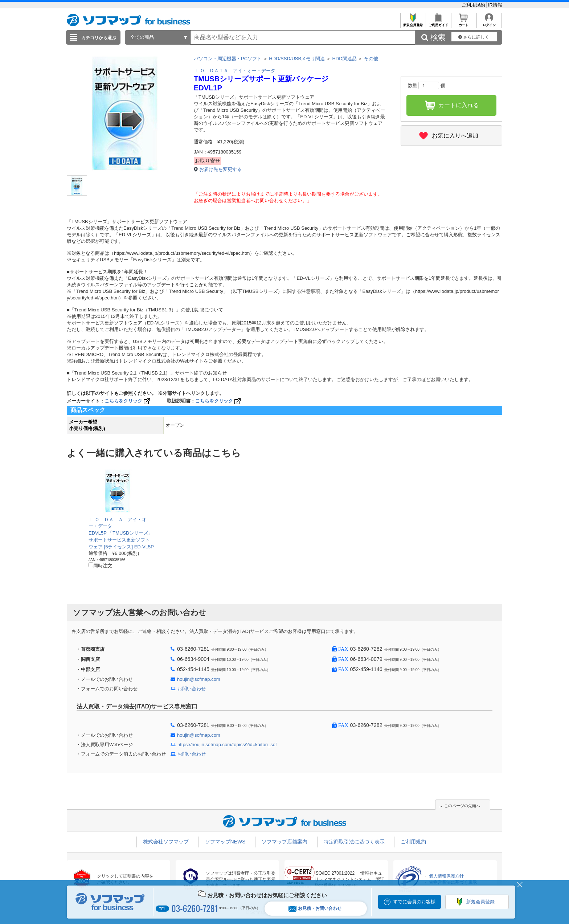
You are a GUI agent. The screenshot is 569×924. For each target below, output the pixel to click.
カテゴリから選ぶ (99, 38)
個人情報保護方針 (446, 876)
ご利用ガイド (438, 23)
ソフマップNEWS (225, 842)
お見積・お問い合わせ (315, 909)
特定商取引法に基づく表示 (354, 842)
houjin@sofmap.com (199, 679)
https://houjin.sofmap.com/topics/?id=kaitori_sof (227, 745)
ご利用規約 (474, 5)
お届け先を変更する (220, 169)
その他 (371, 59)
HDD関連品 (344, 59)
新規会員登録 (413, 23)
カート (464, 23)
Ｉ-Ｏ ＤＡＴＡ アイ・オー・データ (235, 71)
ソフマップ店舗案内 (284, 842)
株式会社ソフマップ (166, 842)
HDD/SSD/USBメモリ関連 (297, 59)
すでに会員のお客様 (414, 902)
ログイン (489, 23)
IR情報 (495, 5)
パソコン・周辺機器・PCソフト (228, 59)
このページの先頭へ (462, 806)
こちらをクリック (128, 401)
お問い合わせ (192, 689)
